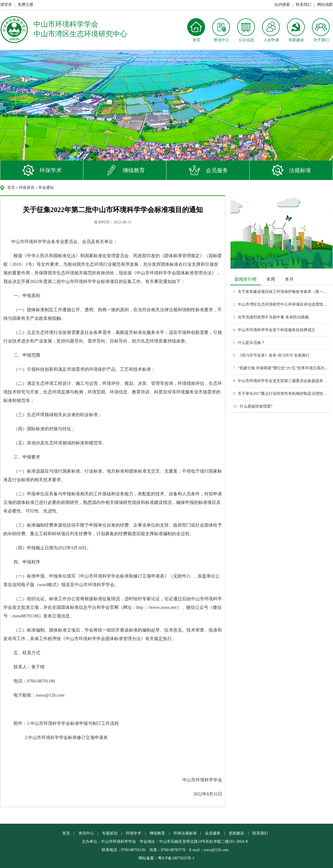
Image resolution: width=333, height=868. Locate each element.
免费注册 (25, 5)
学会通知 (46, 188)
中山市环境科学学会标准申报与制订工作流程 (75, 723)
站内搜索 (282, 5)
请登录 (6, 5)
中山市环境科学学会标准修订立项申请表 (68, 737)
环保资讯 (27, 188)
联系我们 (304, 5)
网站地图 (325, 5)
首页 (11, 188)
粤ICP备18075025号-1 (176, 858)
